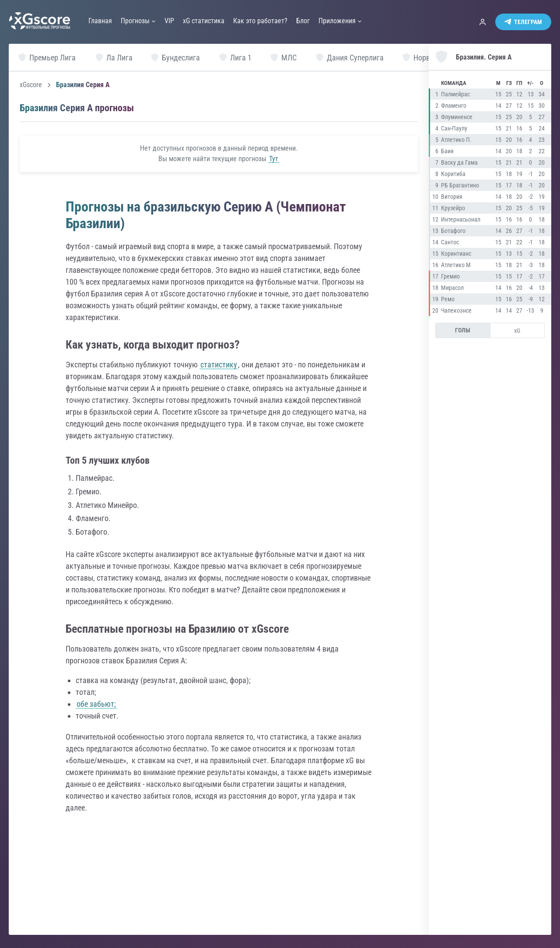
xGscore (31, 85)
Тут (274, 159)
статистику (219, 365)
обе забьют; (96, 704)
